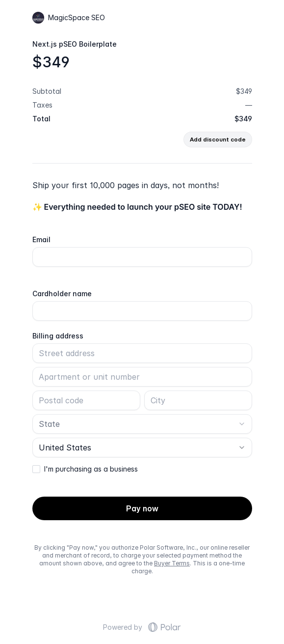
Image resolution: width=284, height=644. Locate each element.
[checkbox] (36, 469)
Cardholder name (62, 294)
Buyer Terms (172, 563)
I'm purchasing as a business (91, 469)
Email (41, 240)
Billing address (58, 336)
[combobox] (142, 424)
